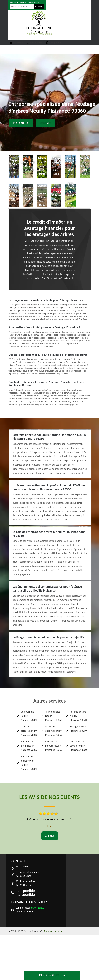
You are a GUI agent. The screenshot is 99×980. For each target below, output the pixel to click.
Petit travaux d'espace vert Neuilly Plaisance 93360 (29, 763)
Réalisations (21, 123)
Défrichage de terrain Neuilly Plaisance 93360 (78, 746)
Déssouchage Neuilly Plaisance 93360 (29, 716)
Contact (46, 123)
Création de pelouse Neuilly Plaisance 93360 (54, 746)
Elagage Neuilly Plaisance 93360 (78, 729)
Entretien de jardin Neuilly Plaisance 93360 (29, 746)
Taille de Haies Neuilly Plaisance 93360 (54, 716)
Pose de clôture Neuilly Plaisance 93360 (78, 716)
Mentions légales (53, 931)
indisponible (16, 43)
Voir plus (49, 836)
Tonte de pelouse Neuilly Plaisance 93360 (29, 731)
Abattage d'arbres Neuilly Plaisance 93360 (54, 731)
